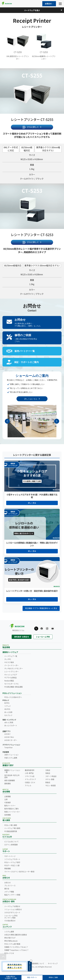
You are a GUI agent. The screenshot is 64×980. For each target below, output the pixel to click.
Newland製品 (9, 681)
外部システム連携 (11, 758)
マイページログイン (20, 872)
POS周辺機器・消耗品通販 (13, 687)
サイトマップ (53, 964)
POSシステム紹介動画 (12, 944)
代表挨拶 (8, 803)
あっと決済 (8, 712)
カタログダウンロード (12, 913)
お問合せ (49, 4)
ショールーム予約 (43, 637)
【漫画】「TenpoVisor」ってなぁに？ (16, 950)
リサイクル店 (30, 776)
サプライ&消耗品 (10, 678)
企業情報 (8, 797)
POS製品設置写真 (11, 831)
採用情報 (8, 815)
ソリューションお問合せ (13, 910)
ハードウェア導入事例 (12, 828)
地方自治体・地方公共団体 (12, 776)
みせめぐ (8, 734)
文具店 (48, 770)
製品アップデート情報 (12, 895)
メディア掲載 (9, 892)
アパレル (28, 786)
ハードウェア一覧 (11, 656)
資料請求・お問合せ (22, 637)
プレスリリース (10, 886)
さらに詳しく (33, 127)
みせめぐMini (9, 737)
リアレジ (8, 706)
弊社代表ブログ (10, 938)
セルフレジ (8, 715)
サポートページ (10, 856)
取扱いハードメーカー (12, 812)
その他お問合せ (10, 921)
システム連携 (9, 932)
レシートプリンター (11, 672)
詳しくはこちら (31, 399)
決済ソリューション (11, 755)
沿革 (6, 800)
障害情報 (8, 869)
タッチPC (8, 659)
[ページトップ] (3, 957)
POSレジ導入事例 (11, 825)
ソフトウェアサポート (12, 859)
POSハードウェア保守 (12, 862)
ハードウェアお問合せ (12, 906)
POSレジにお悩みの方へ (13, 697)
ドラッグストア (30, 779)
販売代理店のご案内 (11, 809)
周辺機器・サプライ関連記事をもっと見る (41, 608)
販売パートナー (10, 806)
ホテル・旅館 (50, 779)
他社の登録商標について (35, 964)
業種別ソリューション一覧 (12, 771)
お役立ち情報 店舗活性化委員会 (16, 935)
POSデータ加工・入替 (12, 866)
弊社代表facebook (11, 941)
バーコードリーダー (11, 665)
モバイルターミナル (11, 684)
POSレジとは (9, 953)
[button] (57, 421)
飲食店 (48, 783)
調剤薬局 (8, 784)
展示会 (7, 889)
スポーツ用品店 (51, 776)
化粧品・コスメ (30, 783)
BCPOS (7, 703)
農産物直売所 (30, 770)
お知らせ (8, 883)
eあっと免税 (9, 723)
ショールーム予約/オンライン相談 (11, 917)
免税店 (48, 773)
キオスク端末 (9, 662)
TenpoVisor (8, 748)
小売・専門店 (29, 773)
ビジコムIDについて (11, 842)
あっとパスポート (11, 726)
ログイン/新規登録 (11, 845)
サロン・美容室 (51, 786)
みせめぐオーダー (11, 740)
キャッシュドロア (11, 675)
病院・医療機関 (10, 781)
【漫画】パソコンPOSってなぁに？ (16, 947)
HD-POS (7, 709)
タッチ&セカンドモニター (14, 669)
